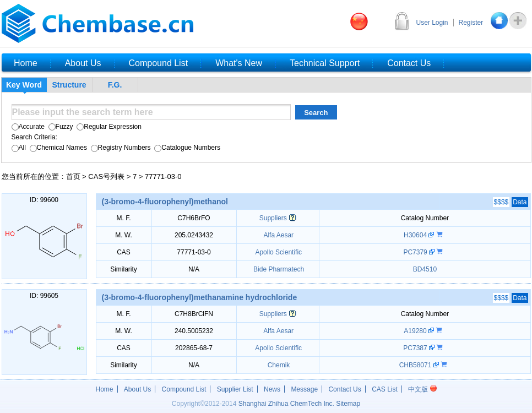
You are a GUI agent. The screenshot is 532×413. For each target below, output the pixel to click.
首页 (73, 176)
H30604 (416, 235)
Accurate (28, 127)
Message (304, 389)
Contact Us (344, 389)
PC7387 (416, 348)
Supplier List (235, 389)
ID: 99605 (44, 296)
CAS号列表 (106, 176)
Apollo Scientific (278, 252)
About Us (137, 389)
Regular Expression (108, 127)
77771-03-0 (163, 176)
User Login (432, 23)
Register (471, 23)
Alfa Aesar (278, 235)
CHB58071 (416, 365)
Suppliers (273, 218)
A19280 (416, 331)
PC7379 (416, 252)
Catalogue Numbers (186, 148)
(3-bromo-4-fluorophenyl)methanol (165, 202)
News (272, 389)
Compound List (184, 389)
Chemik (278, 365)
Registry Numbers (120, 148)
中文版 (422, 389)
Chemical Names (57, 148)
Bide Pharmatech (278, 269)
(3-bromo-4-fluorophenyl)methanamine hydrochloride (200, 297)
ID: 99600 (44, 200)
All (19, 148)
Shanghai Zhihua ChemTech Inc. (286, 404)
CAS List (385, 389)
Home (105, 389)
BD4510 (425, 269)
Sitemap (348, 404)
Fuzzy (59, 127)
